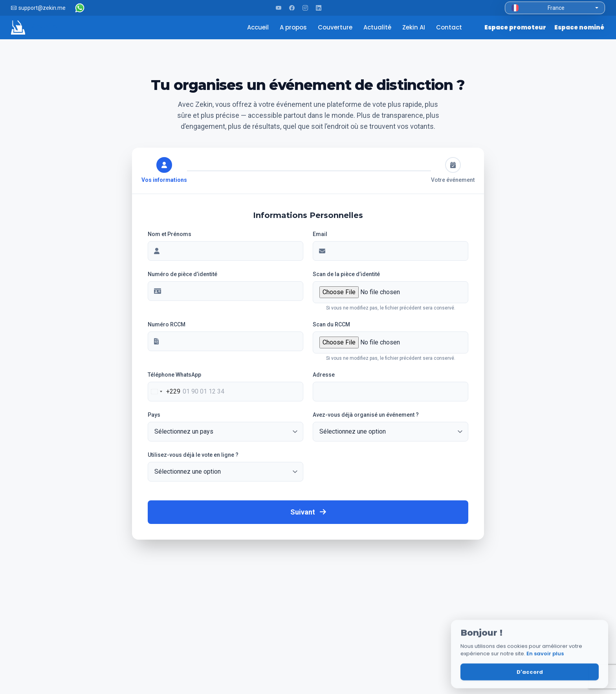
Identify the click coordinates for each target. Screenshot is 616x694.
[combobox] (164, 392)
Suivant (308, 512)
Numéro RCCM (167, 324)
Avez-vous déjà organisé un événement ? (366, 415)
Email (320, 234)
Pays (154, 415)
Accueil (259, 27)
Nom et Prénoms (170, 234)
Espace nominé (579, 27)
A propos (294, 27)
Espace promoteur (516, 27)
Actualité (378, 27)
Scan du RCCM (331, 324)
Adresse (324, 375)
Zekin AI (414, 27)
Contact (450, 27)
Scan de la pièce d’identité (346, 274)
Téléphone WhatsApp (174, 375)
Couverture (336, 27)
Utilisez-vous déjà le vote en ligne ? (193, 455)
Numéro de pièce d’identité (182, 274)
